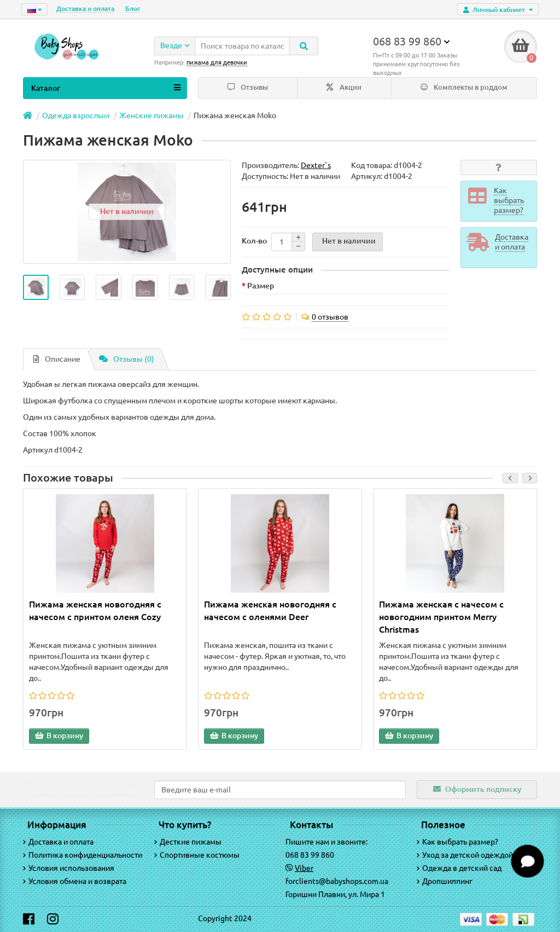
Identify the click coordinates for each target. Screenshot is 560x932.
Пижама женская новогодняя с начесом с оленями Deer (270, 610)
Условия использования (69, 868)
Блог (133, 8)
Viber (304, 868)
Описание (57, 359)
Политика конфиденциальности (83, 855)
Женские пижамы (151, 115)
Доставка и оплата (85, 8)
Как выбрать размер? (457, 842)
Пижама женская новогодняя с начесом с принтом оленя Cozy (95, 610)
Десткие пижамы (188, 842)
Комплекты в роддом (464, 87)
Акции (344, 87)
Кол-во (254, 241)
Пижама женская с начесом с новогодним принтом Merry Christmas (441, 617)
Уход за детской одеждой (465, 855)
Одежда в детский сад (459, 868)
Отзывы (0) (127, 359)
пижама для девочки (217, 62)
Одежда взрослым (76, 115)
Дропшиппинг (445, 881)
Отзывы (248, 87)
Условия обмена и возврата (75, 881)
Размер (261, 286)
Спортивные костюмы (197, 855)
